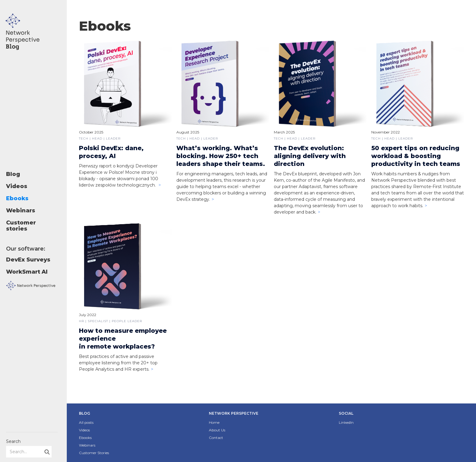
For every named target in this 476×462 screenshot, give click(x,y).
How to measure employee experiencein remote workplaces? (123, 339)
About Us (217, 430)
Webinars (21, 211)
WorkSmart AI (27, 272)
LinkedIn (346, 422)
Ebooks (17, 198)
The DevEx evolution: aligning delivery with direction (310, 156)
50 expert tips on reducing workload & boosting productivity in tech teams (416, 156)
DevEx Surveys (28, 260)
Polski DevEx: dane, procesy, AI (111, 152)
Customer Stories (94, 453)
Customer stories (21, 226)
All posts (86, 422)
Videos (17, 186)
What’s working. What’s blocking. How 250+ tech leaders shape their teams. (221, 156)
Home (214, 422)
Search (13, 441)
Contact (216, 438)
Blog (13, 174)
